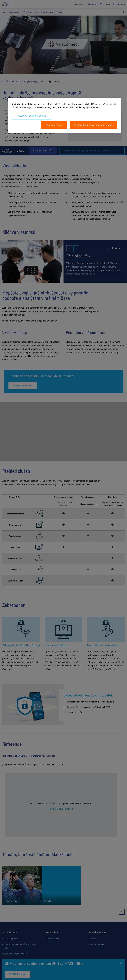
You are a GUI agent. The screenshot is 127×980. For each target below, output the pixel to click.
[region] (64, 115)
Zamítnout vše (54, 125)
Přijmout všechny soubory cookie (93, 125)
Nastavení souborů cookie (31, 116)
